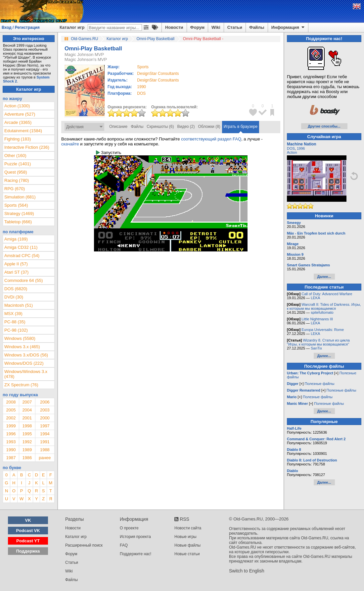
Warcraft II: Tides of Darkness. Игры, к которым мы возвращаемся (324, 306)
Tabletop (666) (18, 222)
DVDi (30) (14, 297)
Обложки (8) (209, 127)
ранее (45, 458)
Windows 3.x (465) (22, 347)
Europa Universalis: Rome (323, 330)
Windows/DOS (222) (24, 363)
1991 (45, 442)
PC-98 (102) (16, 330)
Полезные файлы (320, 384)
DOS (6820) (16, 289)
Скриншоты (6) (160, 127)
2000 (45, 418)
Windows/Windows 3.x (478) (26, 374)
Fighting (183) (18, 139)
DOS (291, 148)
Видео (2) (186, 127)
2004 (27, 410)
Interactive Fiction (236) (27, 147)
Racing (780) (17, 180)
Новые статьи (187, 554)
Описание (118, 127)
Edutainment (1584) (23, 131)
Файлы (257, 27)
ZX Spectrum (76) (21, 385)
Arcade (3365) (18, 122)
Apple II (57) (16, 264)
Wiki (216, 27)
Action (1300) (17, 106)
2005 (11, 410)
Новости (174, 27)
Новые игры (185, 537)
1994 (45, 434)
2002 (11, 418)
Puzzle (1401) (18, 164)
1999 (11, 426)
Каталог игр (72, 27)
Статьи (235, 27)
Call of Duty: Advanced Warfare (327, 294)
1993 (11, 442)
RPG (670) (15, 189)
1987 (11, 458)
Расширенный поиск (84, 545)
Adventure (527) (20, 114)
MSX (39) (13, 314)
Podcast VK (28, 531)
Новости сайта (188, 528)
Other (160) (15, 156)
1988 (45, 450)
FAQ (124, 545)
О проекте (129, 528)
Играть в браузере (241, 127)
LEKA (315, 298)
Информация (288, 27)
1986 (27, 458)
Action (292, 152)
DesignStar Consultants (158, 74)
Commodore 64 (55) (23, 280)
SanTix (316, 348)
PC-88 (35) (15, 322)
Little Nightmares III (317, 319)
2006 (45, 402)
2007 (27, 402)
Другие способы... (324, 126)
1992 (27, 442)
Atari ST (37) (16, 272)
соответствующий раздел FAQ (211, 139)
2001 (27, 418)
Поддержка (28, 551)
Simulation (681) (20, 197)
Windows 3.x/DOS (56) (26, 355)
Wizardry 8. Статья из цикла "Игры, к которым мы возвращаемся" (318, 342)
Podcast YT (28, 541)
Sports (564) (16, 205)
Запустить (109, 153)
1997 (45, 426)
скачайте (70, 144)
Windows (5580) (20, 338)
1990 (141, 87)
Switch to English (247, 571)
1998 (27, 426)
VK (28, 520)
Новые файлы (187, 545)
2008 (11, 402)
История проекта (135, 537)
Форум (197, 27)
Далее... (324, 277)
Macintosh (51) (19, 305)
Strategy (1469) (19, 214)
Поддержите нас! (136, 554)
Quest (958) (16, 172)
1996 (11, 434)
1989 (27, 450)
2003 (45, 410)
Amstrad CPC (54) (22, 256)
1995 (27, 434)
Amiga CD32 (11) (21, 247)
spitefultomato (322, 312)
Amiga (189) (16, 239)
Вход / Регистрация (21, 27)
